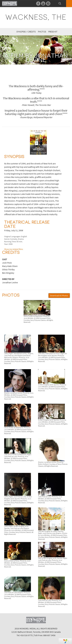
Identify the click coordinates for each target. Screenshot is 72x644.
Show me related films (14, 249)
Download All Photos (59, 296)
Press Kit (53, 32)
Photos (42, 32)
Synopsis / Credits (26, 32)
